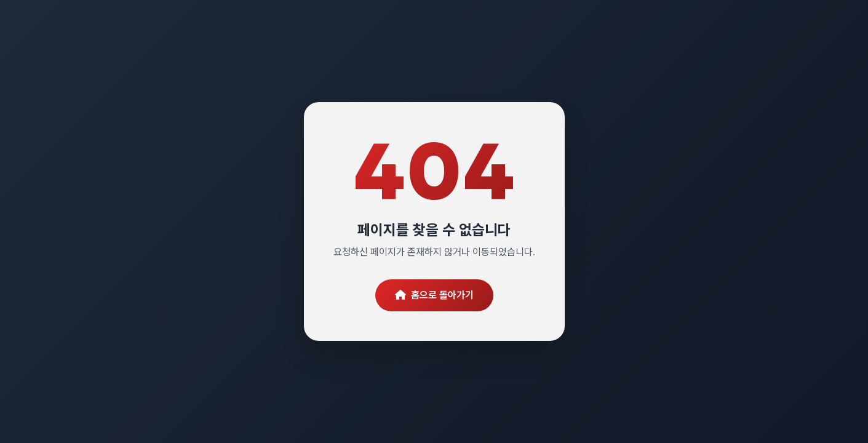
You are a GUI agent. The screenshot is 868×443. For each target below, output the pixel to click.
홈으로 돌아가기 (434, 295)
